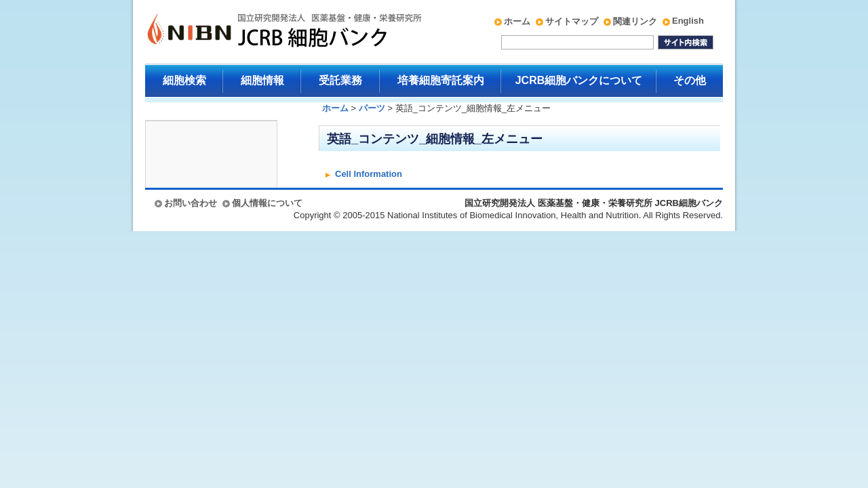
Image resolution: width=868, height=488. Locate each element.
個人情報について (267, 203)
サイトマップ (572, 21)
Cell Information (369, 174)
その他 (690, 80)
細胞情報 (262, 80)
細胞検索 (184, 80)
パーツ (372, 108)
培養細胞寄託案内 (441, 80)
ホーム (517, 21)
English (688, 21)
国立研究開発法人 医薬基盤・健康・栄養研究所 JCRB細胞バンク (270, 32)
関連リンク (635, 21)
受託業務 (340, 80)
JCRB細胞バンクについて (579, 80)
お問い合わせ (191, 203)
